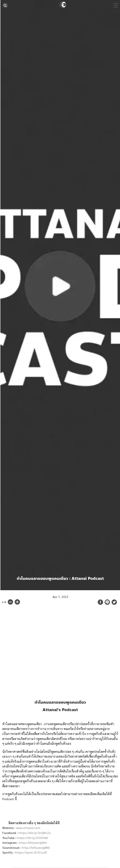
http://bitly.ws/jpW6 (36, 848)
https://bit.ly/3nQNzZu (35, 833)
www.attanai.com (28, 828)
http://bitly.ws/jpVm (33, 843)
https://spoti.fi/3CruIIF (31, 852)
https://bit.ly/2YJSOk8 (32, 838)
